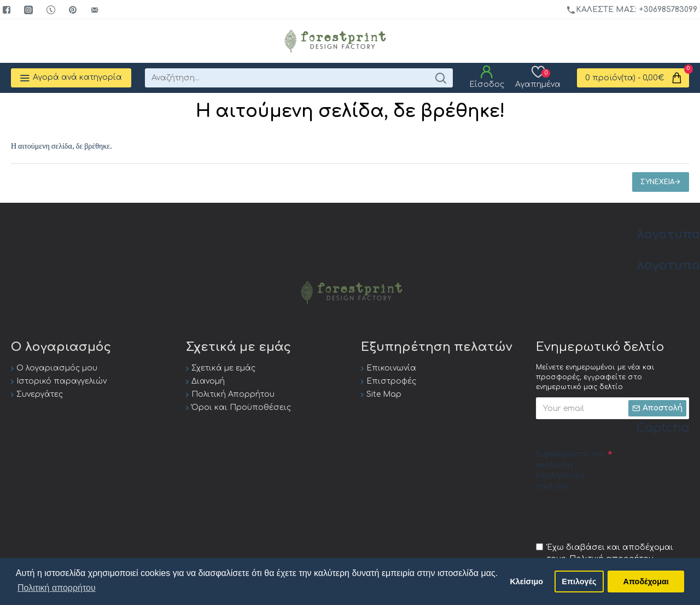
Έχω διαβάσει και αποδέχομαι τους (605, 554)
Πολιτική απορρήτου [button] (57, 588)
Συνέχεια (657, 182)
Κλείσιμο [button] (526, 581)
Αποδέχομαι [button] (646, 581)
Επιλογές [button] (579, 581)
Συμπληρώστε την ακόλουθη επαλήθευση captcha (570, 470)
